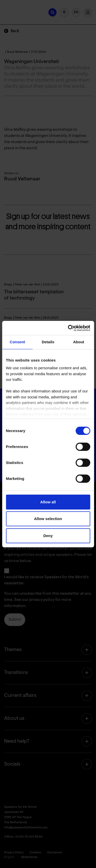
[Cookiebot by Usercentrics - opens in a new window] (68, 328)
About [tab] (79, 342)
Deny (48, 536)
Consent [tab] (17, 342)
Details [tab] (48, 342)
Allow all (48, 502)
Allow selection (48, 519)
